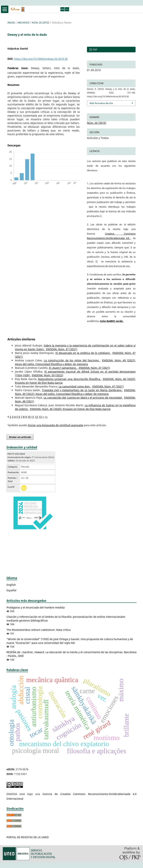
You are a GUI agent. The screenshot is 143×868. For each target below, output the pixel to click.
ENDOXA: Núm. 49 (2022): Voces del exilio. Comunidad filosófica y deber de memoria (75, 362)
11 (33, 417)
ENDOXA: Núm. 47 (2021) (62, 349)
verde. (112, 321)
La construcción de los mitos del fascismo (72, 360)
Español (11, 590)
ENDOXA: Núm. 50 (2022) (47, 375)
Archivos (23, 23)
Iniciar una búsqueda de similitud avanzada (55, 425)
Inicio (11, 23)
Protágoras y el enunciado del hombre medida (36, 607)
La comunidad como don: (75, 386)
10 (29, 417)
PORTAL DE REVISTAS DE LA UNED (28, 837)
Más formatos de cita (101, 103)
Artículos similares (21, 339)
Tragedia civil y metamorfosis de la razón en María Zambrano (82, 390)
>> (46, 417)
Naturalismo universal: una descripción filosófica (70, 379)
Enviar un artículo (20, 437)
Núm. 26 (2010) (40, 23)
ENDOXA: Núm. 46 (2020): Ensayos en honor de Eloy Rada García (70, 409)
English (11, 585)
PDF (95, 50)
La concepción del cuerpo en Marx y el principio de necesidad (83, 398)
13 (40, 417)
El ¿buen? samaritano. (63, 368)
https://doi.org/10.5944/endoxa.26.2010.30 (41, 59)
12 (36, 417)
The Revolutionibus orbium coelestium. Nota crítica (39, 630)
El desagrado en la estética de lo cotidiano (83, 353)
